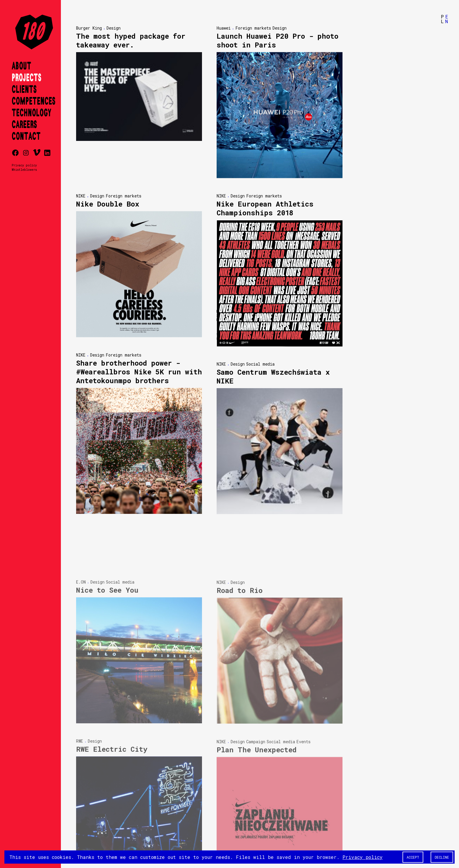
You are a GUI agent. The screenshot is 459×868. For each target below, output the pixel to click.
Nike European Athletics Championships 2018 (265, 208)
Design (114, 28)
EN (447, 19)
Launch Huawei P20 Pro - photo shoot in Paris (278, 40)
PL (442, 19)
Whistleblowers (24, 170)
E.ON (81, 532)
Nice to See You (107, 540)
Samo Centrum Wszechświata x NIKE (273, 377)
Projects (26, 78)
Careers (24, 125)
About (22, 66)
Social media (260, 364)
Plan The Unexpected (257, 699)
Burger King (89, 28)
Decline (442, 857)
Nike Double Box (108, 204)
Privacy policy (24, 165)
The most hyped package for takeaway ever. (131, 40)
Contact (26, 137)
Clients (24, 90)
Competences (34, 101)
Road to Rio (240, 540)
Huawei (224, 28)
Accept (413, 857)
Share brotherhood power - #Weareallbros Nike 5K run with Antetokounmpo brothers (139, 372)
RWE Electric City (112, 699)
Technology (31, 113)
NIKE (81, 196)
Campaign (256, 691)
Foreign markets (253, 28)
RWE (80, 691)
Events (304, 691)
